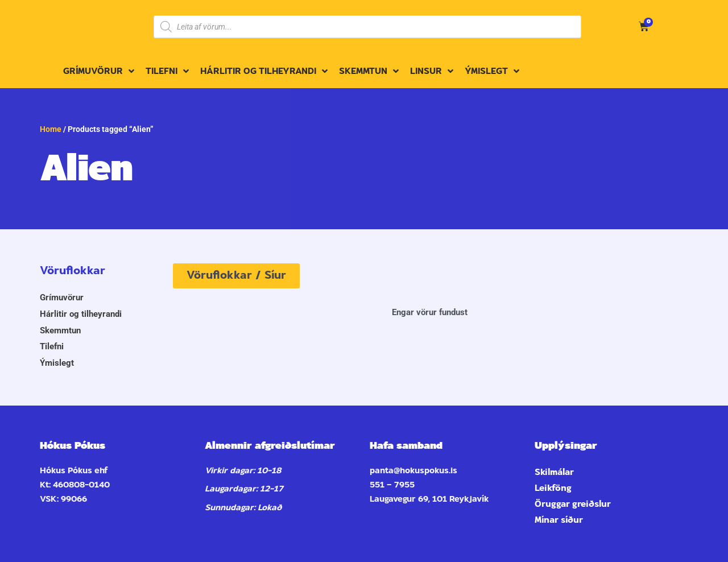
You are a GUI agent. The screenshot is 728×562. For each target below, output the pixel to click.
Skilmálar (554, 472)
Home (51, 129)
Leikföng (553, 488)
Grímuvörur (62, 297)
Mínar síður (559, 520)
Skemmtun (60, 330)
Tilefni (52, 346)
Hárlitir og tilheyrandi (81, 314)
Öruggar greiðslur (573, 504)
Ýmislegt (57, 363)
